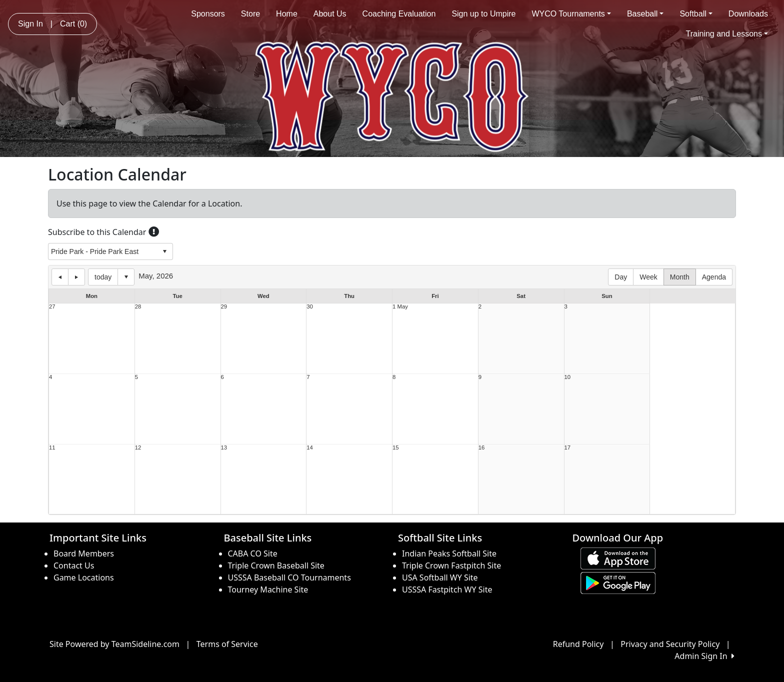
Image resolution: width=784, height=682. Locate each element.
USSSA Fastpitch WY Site (447, 589)
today (103, 277)
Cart (73, 24)
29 (224, 307)
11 (52, 448)
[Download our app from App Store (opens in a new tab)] (618, 557)
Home (287, 14)
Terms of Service (227, 644)
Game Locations (84, 577)
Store (250, 14)
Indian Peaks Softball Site (449, 553)
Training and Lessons (727, 34)
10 (568, 377)
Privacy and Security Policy (670, 644)
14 (310, 448)
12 (138, 448)
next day (76, 277)
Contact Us (74, 565)
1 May (400, 307)
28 (138, 307)
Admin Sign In (704, 656)
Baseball (645, 14)
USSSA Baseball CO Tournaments (289, 577)
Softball (696, 14)
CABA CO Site (253, 553)
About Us (330, 14)
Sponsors (208, 14)
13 (224, 448)
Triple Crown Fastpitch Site (451, 565)
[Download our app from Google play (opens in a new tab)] (618, 582)
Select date (126, 277)
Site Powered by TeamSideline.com (114, 644)
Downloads (748, 14)
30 (310, 307)
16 (482, 448)
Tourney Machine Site (268, 589)
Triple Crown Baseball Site (276, 565)
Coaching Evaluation (399, 14)
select (164, 251)
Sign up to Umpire (483, 14)
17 (568, 448)
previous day (60, 277)
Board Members (84, 553)
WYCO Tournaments (571, 14)
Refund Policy (578, 644)
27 (52, 307)
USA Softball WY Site (440, 577)
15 (396, 448)
